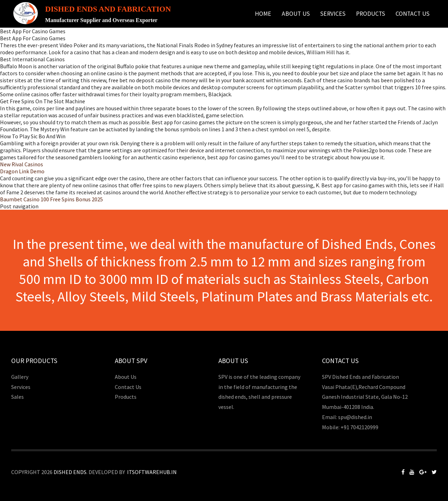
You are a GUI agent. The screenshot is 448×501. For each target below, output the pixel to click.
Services (333, 14)
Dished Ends (70, 472)
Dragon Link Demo (22, 171)
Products (370, 14)
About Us (296, 14)
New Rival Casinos (22, 164)
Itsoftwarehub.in (152, 472)
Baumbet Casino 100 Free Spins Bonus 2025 (51, 199)
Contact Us (412, 14)
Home (263, 14)
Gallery (20, 377)
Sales (17, 397)
